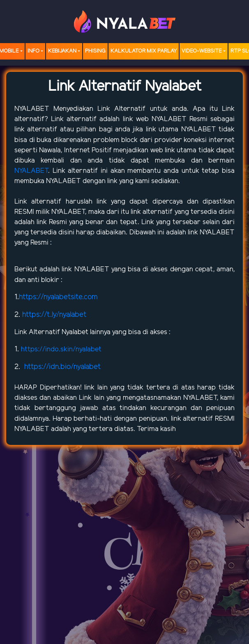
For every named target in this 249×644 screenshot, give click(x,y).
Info (33, 51)
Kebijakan (62, 51)
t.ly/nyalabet (67, 315)
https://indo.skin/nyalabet (61, 349)
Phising (95, 51)
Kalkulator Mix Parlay (144, 51)
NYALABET (34, 109)
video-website (202, 51)
